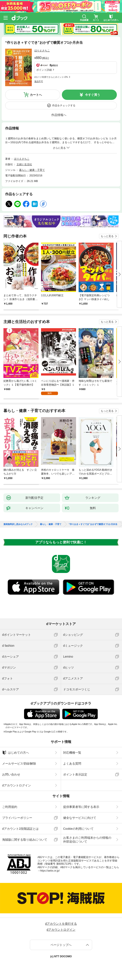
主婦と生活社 (24, 164)
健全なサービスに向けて (80, 818)
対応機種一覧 (72, 753)
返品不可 (39, 81)
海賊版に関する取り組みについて (25, 840)
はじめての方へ (16, 753)
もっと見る (107, 236)
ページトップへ (61, 945)
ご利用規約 (10, 807)
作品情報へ (59, 115)
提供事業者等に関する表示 (81, 807)
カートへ (36, 95)
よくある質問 (72, 764)
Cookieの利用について (78, 829)
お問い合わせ (11, 774)
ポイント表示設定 (75, 774)
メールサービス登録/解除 (19, 764)
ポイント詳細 (44, 70)
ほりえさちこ (42, 51)
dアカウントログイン (17, 785)
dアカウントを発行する (61, 924)
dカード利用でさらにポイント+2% (51, 77)
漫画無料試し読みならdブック (18, 524)
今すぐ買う (93, 95)
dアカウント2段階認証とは (20, 829)
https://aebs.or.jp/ (50, 871)
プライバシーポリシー (17, 818)
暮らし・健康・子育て (32, 170)
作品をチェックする (64, 105)
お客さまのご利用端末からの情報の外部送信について (87, 840)
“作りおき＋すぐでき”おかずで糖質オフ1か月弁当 (93, 524)
